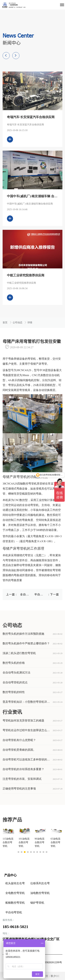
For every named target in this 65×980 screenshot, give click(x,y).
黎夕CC (55, 976)
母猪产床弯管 (39, 364)
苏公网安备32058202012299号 (46, 962)
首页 (5, 323)
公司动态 (18, 323)
